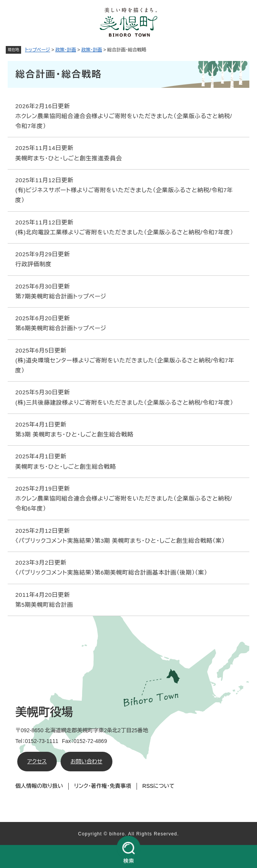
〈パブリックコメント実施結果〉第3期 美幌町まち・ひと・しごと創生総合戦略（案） (120, 541)
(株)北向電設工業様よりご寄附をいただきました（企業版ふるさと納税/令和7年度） (124, 232)
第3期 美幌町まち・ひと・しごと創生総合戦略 (74, 434)
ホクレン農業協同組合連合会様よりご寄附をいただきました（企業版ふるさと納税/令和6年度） (124, 503)
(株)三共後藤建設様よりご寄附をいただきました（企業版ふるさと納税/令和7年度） (124, 403)
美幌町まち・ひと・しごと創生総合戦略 (66, 467)
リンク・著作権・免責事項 (103, 786)
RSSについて (158, 786)
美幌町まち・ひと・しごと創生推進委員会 (69, 158)
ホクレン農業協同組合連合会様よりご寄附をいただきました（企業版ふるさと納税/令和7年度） (124, 121)
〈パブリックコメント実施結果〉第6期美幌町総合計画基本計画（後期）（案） (111, 572)
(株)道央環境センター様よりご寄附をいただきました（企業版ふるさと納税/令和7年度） (125, 365)
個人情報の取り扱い (39, 786)
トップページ (38, 50)
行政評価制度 (34, 264)
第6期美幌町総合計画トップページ (61, 328)
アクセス (37, 761)
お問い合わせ (86, 761)
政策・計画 (66, 50)
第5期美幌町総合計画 (44, 605)
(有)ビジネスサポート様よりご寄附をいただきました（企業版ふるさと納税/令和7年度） (124, 195)
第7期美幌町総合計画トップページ (61, 296)
